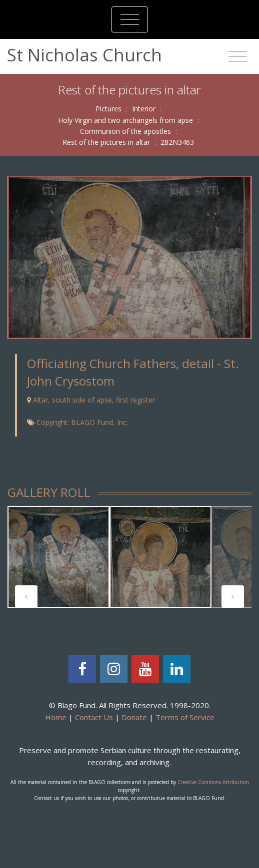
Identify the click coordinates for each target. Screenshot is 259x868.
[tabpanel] (58, 557)
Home (56, 717)
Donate (134, 717)
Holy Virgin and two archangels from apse (125, 120)
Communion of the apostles (125, 131)
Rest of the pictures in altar (106, 142)
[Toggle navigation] (130, 19)
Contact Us (94, 717)
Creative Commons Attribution (213, 782)
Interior (144, 109)
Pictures (108, 109)
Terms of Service (185, 717)
